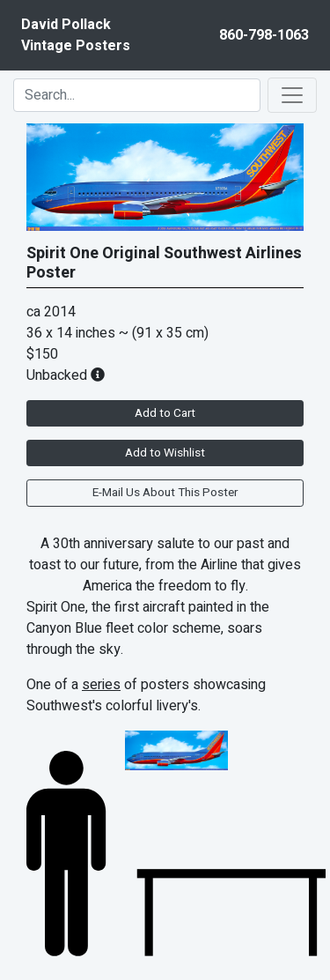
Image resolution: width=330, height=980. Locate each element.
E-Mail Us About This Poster (165, 493)
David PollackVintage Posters (76, 35)
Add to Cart (165, 413)
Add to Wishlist (165, 453)
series (101, 685)
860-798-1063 (264, 35)
